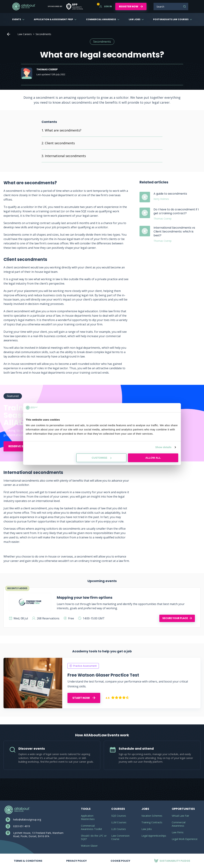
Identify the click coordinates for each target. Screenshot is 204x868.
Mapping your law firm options (85, 597)
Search (185, 6)
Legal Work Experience (185, 839)
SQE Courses (119, 816)
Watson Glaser (89, 846)
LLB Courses (119, 829)
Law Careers (25, 34)
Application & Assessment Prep (53, 19)
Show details (163, 447)
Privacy (76, 861)
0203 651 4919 (22, 826)
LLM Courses (119, 822)
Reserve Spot (21, 446)
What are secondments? (63, 130)
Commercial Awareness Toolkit (91, 827)
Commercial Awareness (101, 19)
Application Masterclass (88, 817)
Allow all (153, 458)
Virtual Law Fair (180, 816)
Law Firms (178, 832)
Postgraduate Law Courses (171, 19)
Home (9, 34)
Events (17, 19)
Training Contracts (152, 822)
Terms (28, 861)
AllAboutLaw (24, 6)
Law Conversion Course (120, 837)
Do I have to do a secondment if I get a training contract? (176, 211)
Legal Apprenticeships (154, 836)
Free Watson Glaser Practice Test (103, 675)
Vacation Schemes (152, 816)
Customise (102, 458)
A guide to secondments (170, 194)
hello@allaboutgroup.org (27, 820)
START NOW (84, 698)
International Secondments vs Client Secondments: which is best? (174, 232)
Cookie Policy (120, 861)
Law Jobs (135, 19)
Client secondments (60, 143)
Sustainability (172, 861)
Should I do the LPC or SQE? (94, 837)
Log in (106, 6)
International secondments (65, 156)
